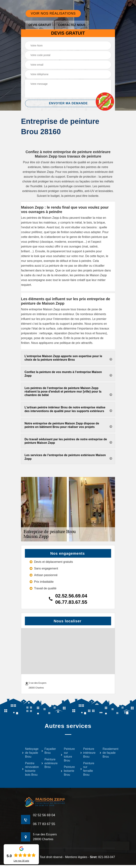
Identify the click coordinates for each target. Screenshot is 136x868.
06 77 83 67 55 (44, 824)
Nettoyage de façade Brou (29, 753)
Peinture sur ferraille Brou (87, 769)
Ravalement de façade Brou (107, 753)
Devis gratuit (40, 25)
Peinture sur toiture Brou (68, 755)
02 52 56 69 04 (44, 815)
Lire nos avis (21, 861)
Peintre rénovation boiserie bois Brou (29, 769)
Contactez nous (72, 25)
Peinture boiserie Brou (68, 771)
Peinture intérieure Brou (87, 753)
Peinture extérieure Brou (49, 763)
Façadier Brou (49, 751)
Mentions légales (76, 857)
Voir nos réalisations (53, 13)
